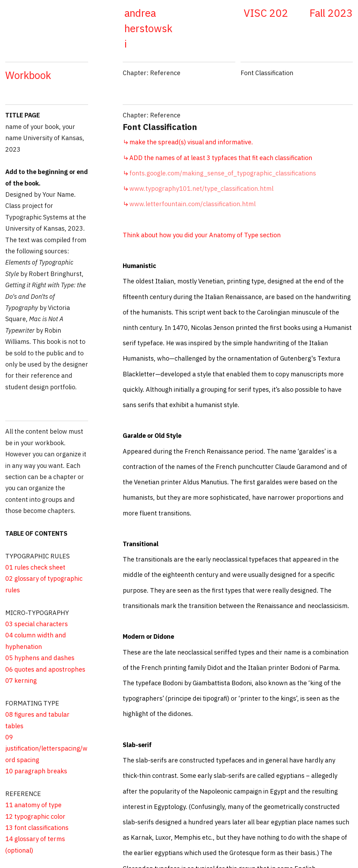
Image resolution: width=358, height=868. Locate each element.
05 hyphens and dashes (41, 658)
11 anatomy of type (33, 805)
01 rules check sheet (35, 567)
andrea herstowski (148, 28)
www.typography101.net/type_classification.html (201, 189)
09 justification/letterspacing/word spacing (46, 748)
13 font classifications (37, 828)
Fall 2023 (331, 13)
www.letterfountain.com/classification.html (192, 204)
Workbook (28, 75)
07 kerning (21, 681)
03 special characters (37, 624)
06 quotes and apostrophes (45, 669)
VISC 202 (266, 13)
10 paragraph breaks (36, 771)
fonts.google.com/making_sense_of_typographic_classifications (219, 173)
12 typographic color (35, 816)
